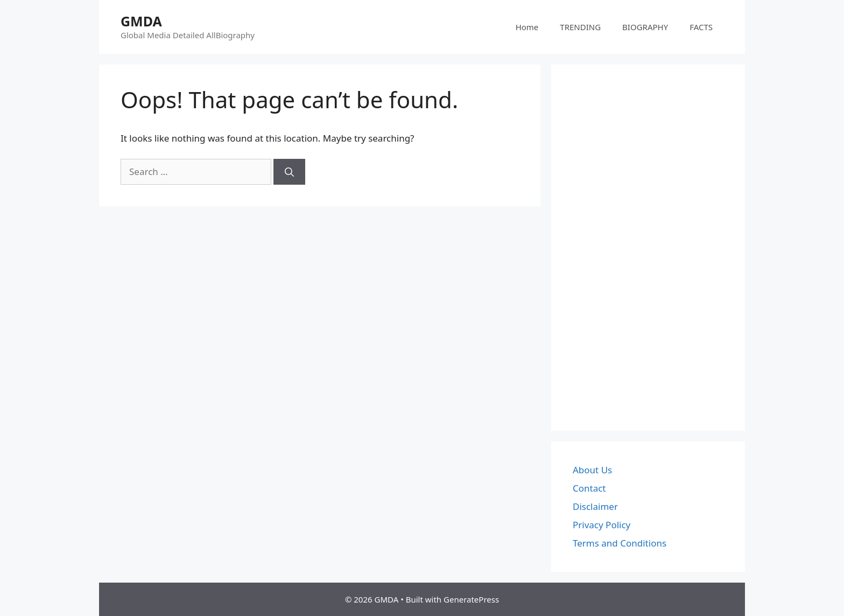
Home (527, 27)
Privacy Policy (602, 525)
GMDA (141, 21)
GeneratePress (471, 599)
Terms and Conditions (620, 543)
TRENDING (580, 27)
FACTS (701, 27)
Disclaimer (595, 506)
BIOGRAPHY (645, 27)
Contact (589, 488)
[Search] (289, 172)
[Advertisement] (648, 248)
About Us (592, 470)
